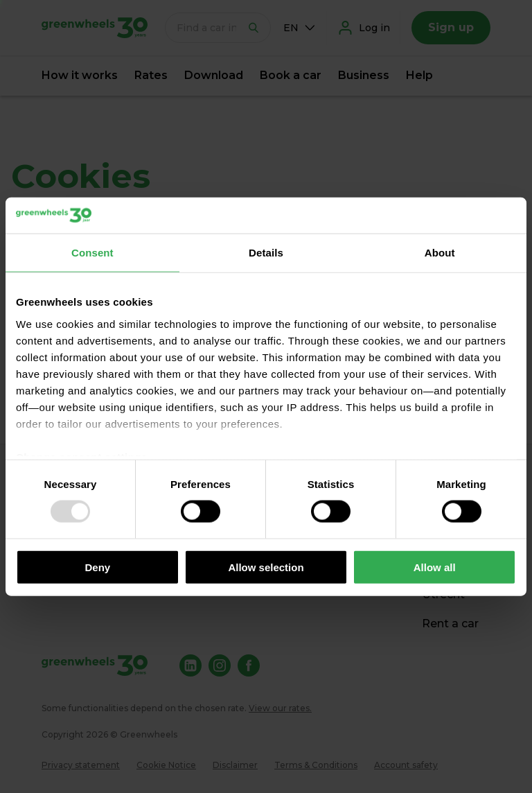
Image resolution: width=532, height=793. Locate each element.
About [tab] (440, 253)
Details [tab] (266, 253)
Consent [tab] (92, 253)
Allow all (435, 567)
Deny (97, 567)
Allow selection (266, 567)
